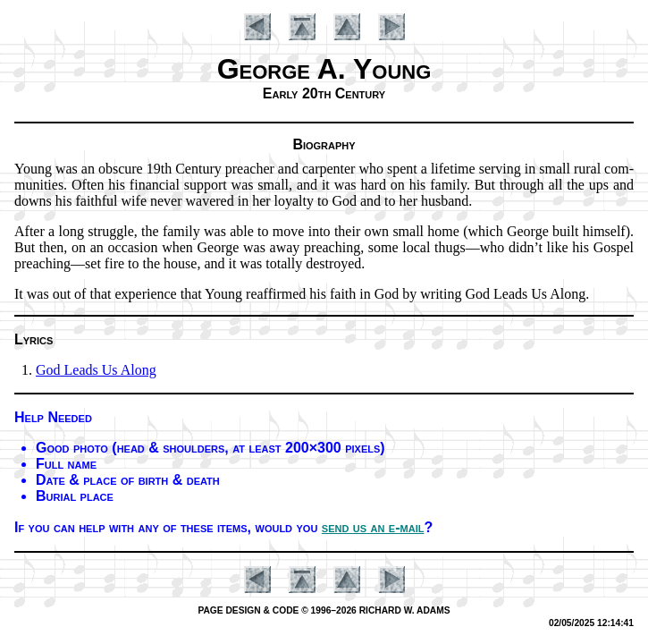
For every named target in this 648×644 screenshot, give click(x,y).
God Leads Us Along (96, 370)
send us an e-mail (373, 527)
